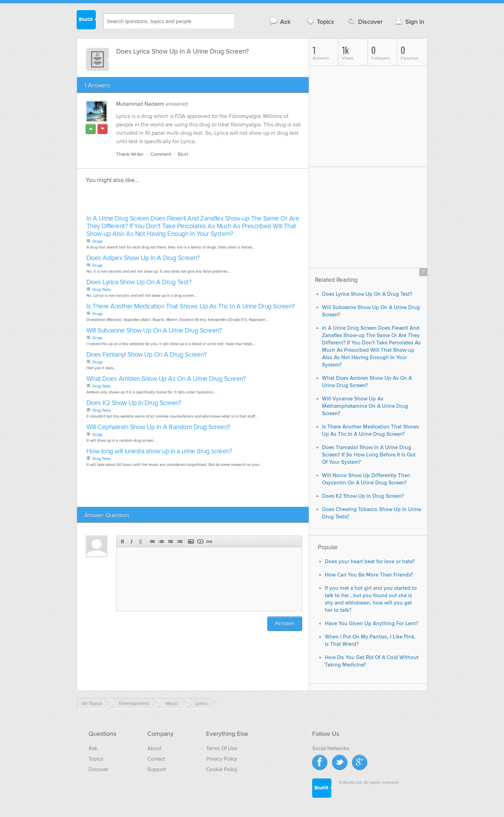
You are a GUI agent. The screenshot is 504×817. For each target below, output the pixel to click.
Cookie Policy (222, 769)
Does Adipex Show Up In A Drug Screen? (143, 258)
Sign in (409, 22)
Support (157, 769)
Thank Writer (130, 154)
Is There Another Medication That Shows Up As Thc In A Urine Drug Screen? (191, 306)
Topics (320, 22)
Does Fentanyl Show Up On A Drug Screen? (147, 355)
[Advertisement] (165, 201)
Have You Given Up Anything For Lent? (372, 624)
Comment (161, 154)
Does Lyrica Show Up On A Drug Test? (139, 282)
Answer (285, 624)
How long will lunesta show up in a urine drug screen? (159, 451)
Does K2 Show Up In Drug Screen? (134, 403)
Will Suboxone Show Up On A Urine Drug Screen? (154, 331)
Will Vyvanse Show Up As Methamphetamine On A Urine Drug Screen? (365, 406)
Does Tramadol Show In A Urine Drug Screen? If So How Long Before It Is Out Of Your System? (369, 455)
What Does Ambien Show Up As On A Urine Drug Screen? (166, 379)
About (154, 748)
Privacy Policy (222, 759)
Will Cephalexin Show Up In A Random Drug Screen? (158, 427)
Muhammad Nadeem (140, 104)
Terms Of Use (222, 748)
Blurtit (86, 21)
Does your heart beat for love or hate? (370, 562)
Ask (280, 22)
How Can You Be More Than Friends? (369, 575)
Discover (365, 22)
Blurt (183, 154)
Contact (156, 759)
